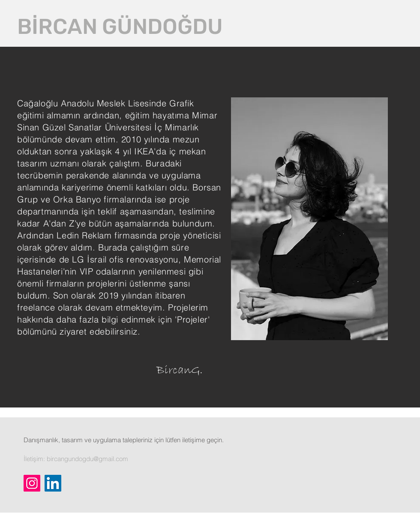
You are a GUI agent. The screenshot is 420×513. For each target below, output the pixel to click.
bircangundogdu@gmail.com (87, 459)
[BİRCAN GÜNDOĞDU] (120, 27)
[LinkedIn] (53, 483)
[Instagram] (32, 483)
